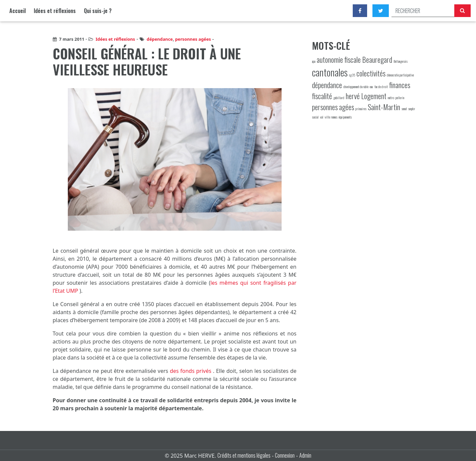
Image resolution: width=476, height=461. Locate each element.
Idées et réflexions (55, 11)
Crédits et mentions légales (244, 455)
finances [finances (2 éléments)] (400, 85)
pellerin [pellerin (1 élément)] (400, 97)
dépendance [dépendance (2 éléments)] (327, 85)
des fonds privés (191, 371)
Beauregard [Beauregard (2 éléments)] (377, 59)
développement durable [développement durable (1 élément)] (356, 86)
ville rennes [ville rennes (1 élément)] (331, 117)
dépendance (160, 39)
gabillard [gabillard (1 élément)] (339, 97)
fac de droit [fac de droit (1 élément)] (381, 86)
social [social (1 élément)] (315, 117)
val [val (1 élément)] (322, 117)
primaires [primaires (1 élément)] (361, 108)
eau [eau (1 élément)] (371, 86)
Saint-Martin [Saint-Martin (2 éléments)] (384, 107)
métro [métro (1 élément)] (391, 97)
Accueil (18, 11)
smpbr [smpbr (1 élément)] (412, 108)
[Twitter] (381, 11)
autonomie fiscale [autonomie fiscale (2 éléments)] (339, 59)
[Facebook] (360, 11)
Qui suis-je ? (98, 11)
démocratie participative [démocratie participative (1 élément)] (400, 75)
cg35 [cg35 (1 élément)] (352, 75)
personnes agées (193, 39)
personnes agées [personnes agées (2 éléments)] (333, 107)
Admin (305, 455)
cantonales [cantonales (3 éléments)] (330, 72)
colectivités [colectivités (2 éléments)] (371, 73)
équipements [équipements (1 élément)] (345, 117)
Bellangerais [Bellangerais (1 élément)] (401, 61)
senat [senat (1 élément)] (404, 108)
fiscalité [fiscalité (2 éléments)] (322, 96)
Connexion (285, 455)
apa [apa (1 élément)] (314, 61)
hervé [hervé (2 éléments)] (353, 96)
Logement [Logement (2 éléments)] (374, 96)
